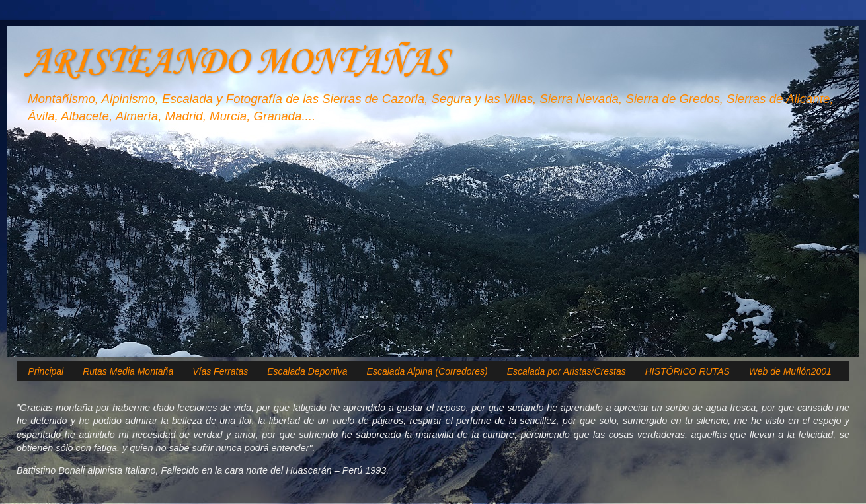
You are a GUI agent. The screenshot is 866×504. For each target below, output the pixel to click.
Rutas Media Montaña (128, 371)
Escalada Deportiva (307, 371)
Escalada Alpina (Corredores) (427, 371)
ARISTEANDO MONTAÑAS (237, 62)
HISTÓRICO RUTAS (688, 371)
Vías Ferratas (220, 371)
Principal (46, 371)
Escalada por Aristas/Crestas (567, 371)
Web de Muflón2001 (790, 371)
